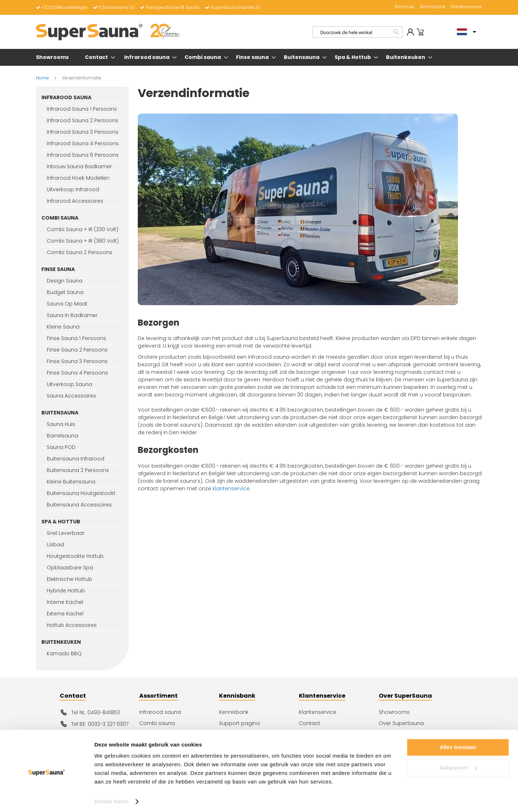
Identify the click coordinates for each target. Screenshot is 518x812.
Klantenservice (466, 7)
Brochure (405, 7)
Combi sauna (157, 723)
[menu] (259, 57)
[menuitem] (54, 57)
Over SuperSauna (401, 723)
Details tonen (111, 798)
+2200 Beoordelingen (62, 7)
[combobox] (358, 32)
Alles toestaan (458, 744)
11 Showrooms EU (114, 7)
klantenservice (231, 488)
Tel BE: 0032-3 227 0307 (94, 724)
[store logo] (108, 32)
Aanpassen (458, 764)
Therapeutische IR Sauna (170, 7)
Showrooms (394, 712)
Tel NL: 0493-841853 (90, 712)
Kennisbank (433, 7)
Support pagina (239, 723)
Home (43, 78)
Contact (310, 723)
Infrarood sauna (160, 712)
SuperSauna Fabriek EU (233, 7)
